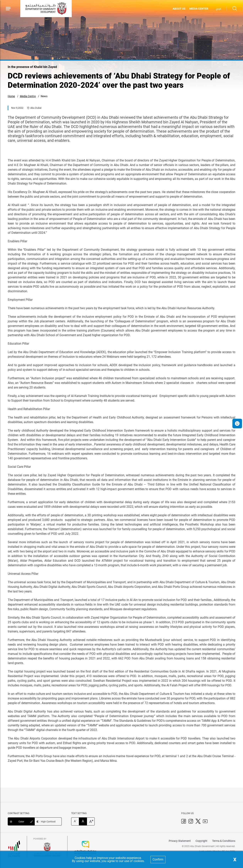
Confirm (158, 859)
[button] (237, 424)
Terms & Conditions (224, 841)
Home (11, 96)
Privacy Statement (180, 841)
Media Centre (28, 96)
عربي (219, 9)
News (44, 96)
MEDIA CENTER (199, 9)
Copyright (201, 841)
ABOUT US (179, 9)
